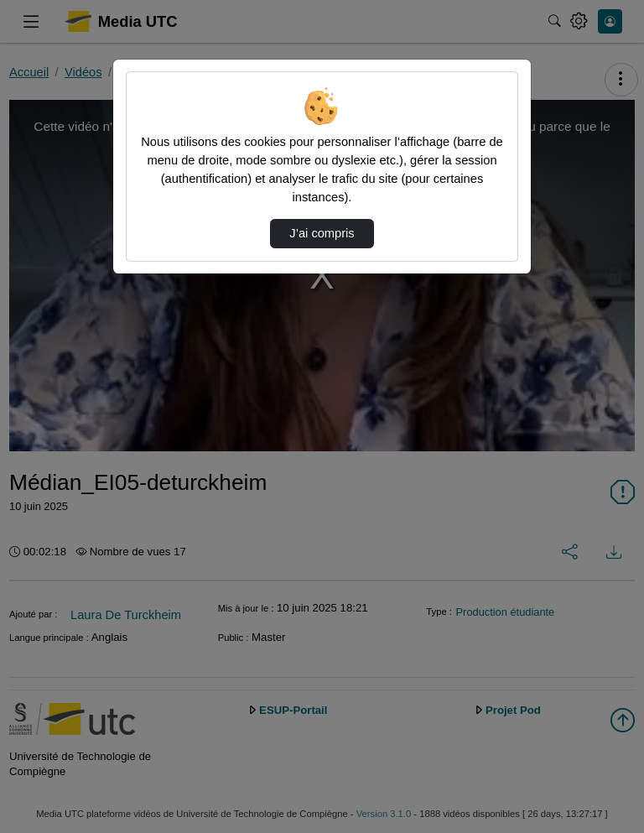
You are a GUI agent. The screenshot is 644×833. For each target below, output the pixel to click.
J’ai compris (322, 233)
